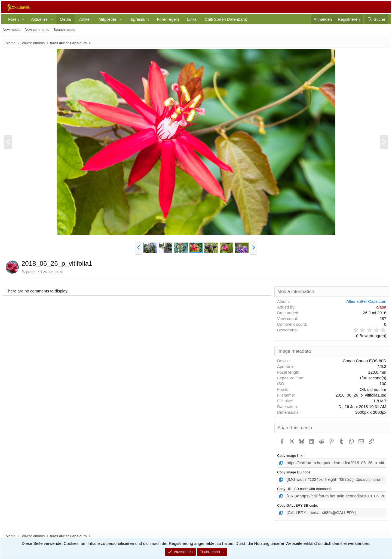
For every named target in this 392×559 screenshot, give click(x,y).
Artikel (85, 19)
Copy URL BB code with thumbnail (304, 487)
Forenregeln (168, 19)
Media (65, 19)
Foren (13, 19)
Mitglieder (107, 19)
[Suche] (376, 19)
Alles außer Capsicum (366, 301)
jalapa (31, 272)
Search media (65, 30)
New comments (37, 30)
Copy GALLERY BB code (297, 503)
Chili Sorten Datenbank (226, 19)
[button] (23, 19)
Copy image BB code (294, 472)
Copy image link (290, 456)
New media (12, 30)
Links (192, 19)
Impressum (139, 19)
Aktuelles (39, 19)
